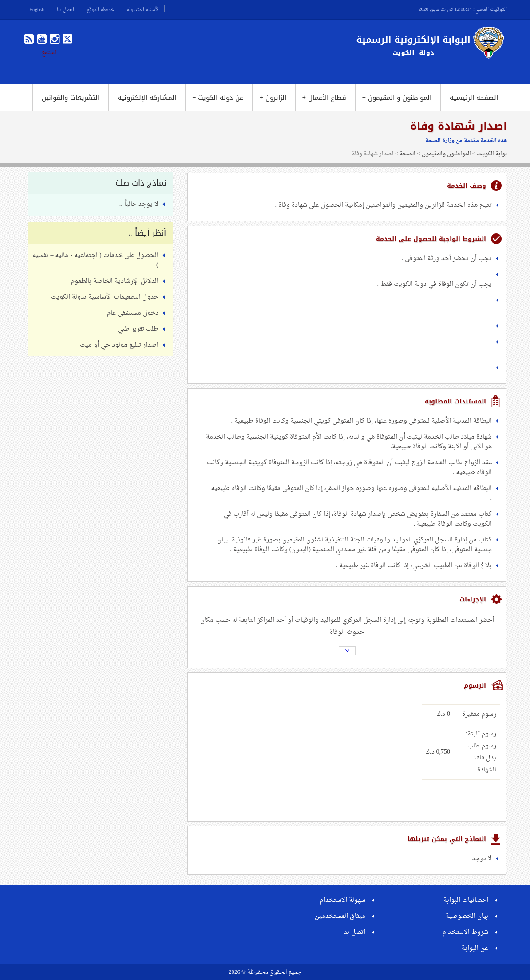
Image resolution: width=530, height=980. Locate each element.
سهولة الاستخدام (343, 900)
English (37, 8)
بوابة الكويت (492, 154)
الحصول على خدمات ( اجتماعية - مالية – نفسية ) (95, 260)
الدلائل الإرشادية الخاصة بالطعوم (115, 281)
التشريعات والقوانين (71, 98)
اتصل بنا (65, 8)
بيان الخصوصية (467, 916)
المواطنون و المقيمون (397, 98)
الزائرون (273, 98)
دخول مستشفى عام (133, 313)
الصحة (407, 154)
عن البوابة (475, 948)
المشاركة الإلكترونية (147, 98)
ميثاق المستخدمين (340, 916)
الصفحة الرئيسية (474, 98)
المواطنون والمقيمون (446, 154)
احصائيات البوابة (466, 900)
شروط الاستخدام (465, 932)
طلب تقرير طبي (138, 329)
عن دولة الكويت (218, 98)
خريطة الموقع (100, 8)
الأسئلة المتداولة (143, 8)
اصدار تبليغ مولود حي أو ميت (119, 345)
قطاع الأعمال (324, 98)
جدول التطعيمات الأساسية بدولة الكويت (105, 297)
